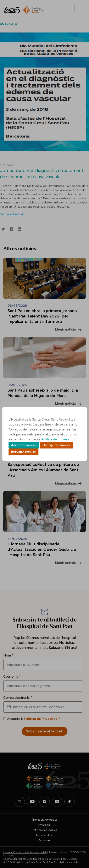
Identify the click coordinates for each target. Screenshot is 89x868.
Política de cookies (55, 439)
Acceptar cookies (24, 445)
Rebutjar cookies (23, 452)
